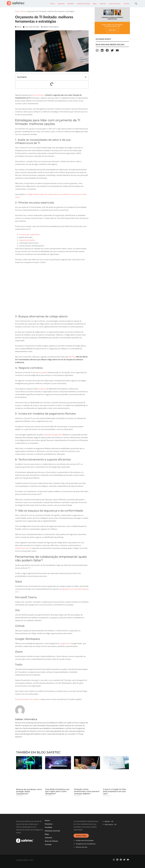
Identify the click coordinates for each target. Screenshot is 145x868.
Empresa (61, 4)
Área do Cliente (115, 4)
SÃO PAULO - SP (111, 825)
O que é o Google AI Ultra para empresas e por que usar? (114, 791)
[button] (136, 4)
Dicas (23, 11)
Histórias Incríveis (83, 4)
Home (53, 4)
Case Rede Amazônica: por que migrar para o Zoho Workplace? (57, 791)
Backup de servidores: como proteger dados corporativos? (29, 792)
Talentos (103, 4)
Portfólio (71, 4)
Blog (95, 4)
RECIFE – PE (109, 822)
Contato (126, 4)
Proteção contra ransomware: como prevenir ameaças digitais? (87, 791)
